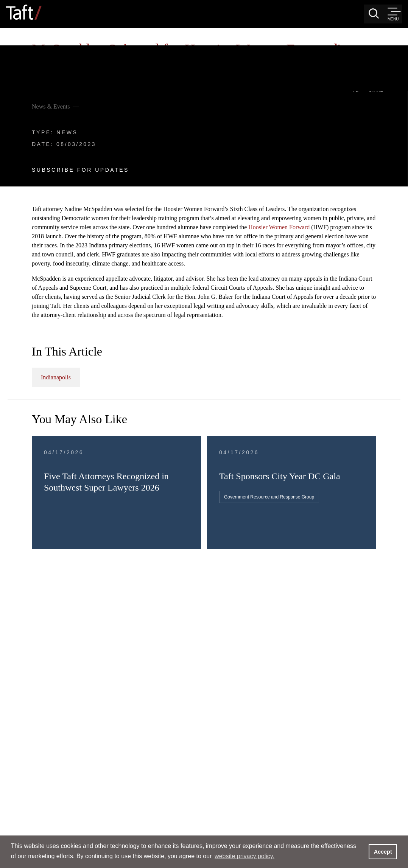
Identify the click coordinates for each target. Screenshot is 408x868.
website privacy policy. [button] (244, 856)
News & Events (43, 47)
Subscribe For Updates (73, 110)
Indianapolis (211, 380)
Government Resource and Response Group (333, 514)
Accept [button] (383, 852)
